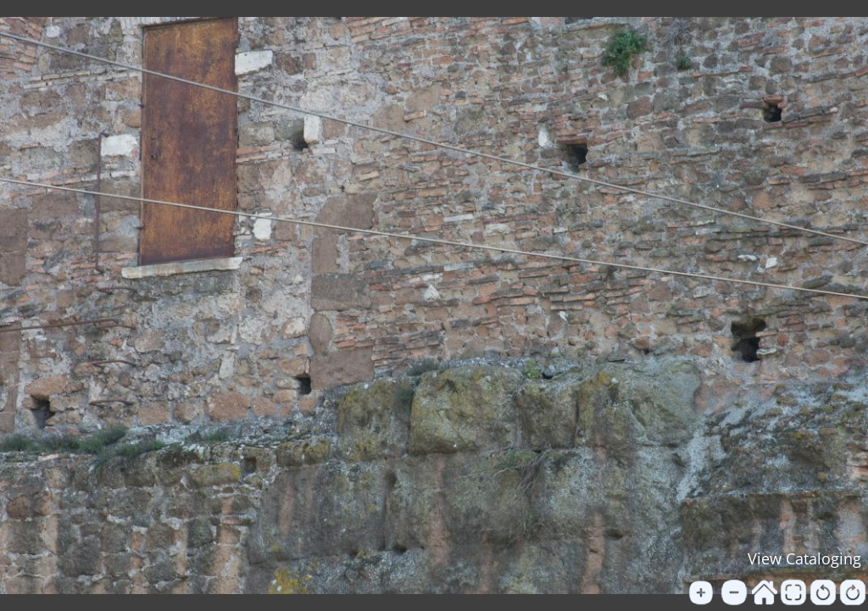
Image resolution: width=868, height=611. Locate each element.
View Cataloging (804, 558)
